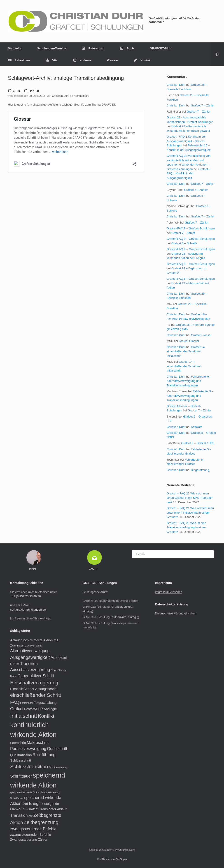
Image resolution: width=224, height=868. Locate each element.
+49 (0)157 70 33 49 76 (26, 596)
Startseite (15, 48)
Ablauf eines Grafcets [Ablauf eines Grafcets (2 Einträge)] (26, 640)
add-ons (82, 60)
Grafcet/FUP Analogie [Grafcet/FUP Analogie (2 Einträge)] (41, 709)
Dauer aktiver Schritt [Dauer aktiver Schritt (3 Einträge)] (36, 676)
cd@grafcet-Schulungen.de (28, 610)
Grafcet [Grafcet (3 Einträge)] (17, 709)
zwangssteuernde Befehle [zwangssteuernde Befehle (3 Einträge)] (33, 829)
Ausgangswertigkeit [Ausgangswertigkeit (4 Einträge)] (30, 657)
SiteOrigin (121, 859)
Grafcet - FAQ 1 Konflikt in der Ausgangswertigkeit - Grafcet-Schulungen (186, 141)
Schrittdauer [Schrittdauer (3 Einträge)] (21, 776)
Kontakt (143, 60)
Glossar (113, 60)
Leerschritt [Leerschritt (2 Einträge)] (18, 743)
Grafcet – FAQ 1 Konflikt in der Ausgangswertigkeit (189, 173)
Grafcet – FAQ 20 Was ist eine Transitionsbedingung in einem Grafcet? (187, 527)
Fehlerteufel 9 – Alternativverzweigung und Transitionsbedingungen (189, 381)
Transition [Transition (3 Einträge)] (19, 815)
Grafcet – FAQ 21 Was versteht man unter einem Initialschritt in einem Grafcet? (190, 512)
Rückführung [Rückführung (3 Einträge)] (44, 755)
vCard (95, 569)
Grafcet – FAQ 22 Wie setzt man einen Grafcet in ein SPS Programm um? (190, 498)
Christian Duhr (61, 96)
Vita (52, 60)
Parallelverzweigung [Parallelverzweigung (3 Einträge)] (28, 749)
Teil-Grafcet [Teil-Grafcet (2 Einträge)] (30, 809)
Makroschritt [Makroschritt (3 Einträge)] (38, 743)
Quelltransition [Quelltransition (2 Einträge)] (21, 755)
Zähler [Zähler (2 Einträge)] (43, 839)
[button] (217, 54)
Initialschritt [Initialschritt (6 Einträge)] (24, 716)
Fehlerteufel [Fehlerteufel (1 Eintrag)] (26, 703)
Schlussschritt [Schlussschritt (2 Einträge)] (21, 760)
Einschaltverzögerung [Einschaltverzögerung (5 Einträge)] (34, 683)
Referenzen (93, 48)
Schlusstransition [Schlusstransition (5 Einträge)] (29, 767)
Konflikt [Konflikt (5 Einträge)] (46, 716)
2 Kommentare (80, 96)
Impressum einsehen (169, 592)
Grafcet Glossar (24, 91)
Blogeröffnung (200, 470)
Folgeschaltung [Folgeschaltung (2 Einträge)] (45, 703)
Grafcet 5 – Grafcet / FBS (198, 443)
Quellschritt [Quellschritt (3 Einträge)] (57, 749)
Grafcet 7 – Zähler (203, 105)
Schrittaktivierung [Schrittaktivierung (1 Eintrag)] (58, 767)
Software (197, 427)
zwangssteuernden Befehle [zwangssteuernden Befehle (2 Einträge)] (31, 835)
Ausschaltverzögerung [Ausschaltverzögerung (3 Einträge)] (30, 670)
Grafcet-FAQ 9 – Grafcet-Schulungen (191, 228)
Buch (127, 48)
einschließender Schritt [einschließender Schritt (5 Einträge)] (36, 695)
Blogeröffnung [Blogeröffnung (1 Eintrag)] (58, 670)
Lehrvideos (19, 60)
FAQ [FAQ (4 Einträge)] (15, 702)
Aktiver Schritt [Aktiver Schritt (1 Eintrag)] (35, 646)
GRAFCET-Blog (160, 48)
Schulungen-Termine (51, 48)
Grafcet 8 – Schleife (184, 243)
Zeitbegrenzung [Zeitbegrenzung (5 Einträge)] (41, 822)
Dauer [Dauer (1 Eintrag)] (13, 676)
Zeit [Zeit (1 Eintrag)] (30, 816)
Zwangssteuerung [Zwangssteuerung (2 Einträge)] (24, 839)
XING (34, 569)
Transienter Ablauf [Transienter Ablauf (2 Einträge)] (53, 809)
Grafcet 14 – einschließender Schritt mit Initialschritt (187, 351)
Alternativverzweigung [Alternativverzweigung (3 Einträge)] (30, 651)
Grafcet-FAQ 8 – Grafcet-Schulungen (191, 279)
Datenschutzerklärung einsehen (176, 613)
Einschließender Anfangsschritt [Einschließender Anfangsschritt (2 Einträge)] (33, 689)
